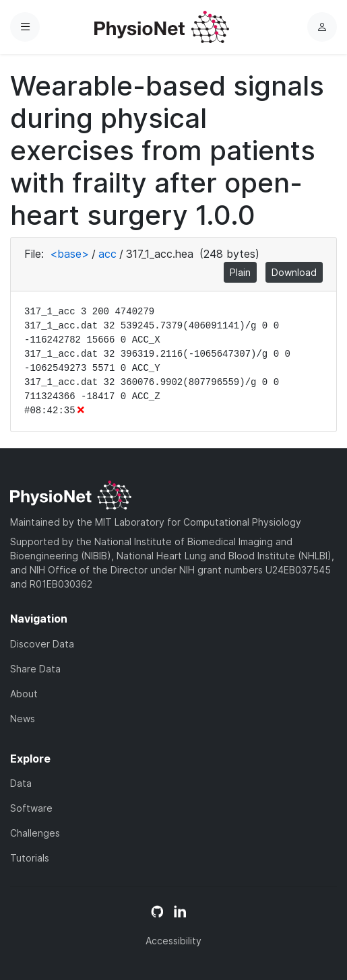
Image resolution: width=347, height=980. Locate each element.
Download (294, 272)
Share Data (35, 669)
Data (21, 783)
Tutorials (30, 858)
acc (107, 254)
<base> (69, 254)
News (23, 719)
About (24, 694)
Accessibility (173, 941)
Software (31, 808)
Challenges (35, 833)
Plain (240, 272)
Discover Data (42, 644)
